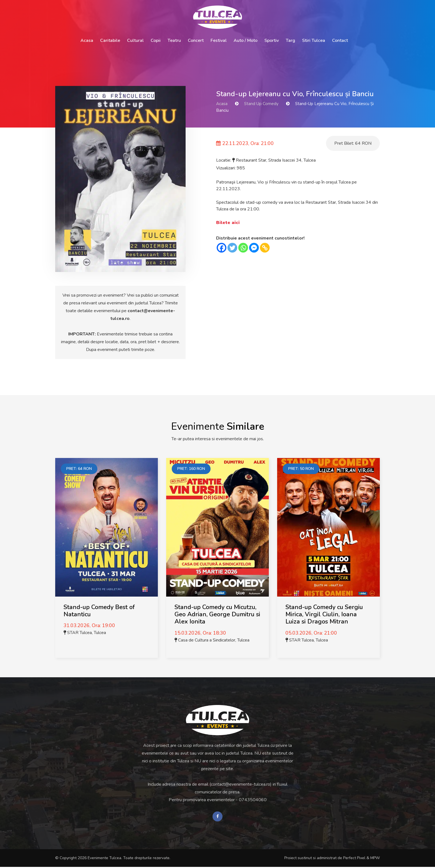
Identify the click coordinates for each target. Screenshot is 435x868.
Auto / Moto (246, 40)
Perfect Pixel (354, 859)
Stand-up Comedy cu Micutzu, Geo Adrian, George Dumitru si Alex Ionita (217, 614)
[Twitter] (232, 248)
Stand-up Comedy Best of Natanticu (99, 611)
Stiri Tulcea (314, 40)
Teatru (174, 40)
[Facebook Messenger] (254, 248)
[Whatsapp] (243, 248)
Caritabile (110, 40)
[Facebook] (222, 248)
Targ (290, 40)
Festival (219, 40)
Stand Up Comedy (261, 104)
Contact (340, 40)
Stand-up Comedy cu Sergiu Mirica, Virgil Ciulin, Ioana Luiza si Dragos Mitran (324, 614)
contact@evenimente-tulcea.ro (241, 784)
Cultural (135, 40)
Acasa (87, 40)
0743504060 (253, 800)
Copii (156, 40)
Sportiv (272, 40)
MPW (375, 859)
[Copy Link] (265, 248)
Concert (196, 40)
